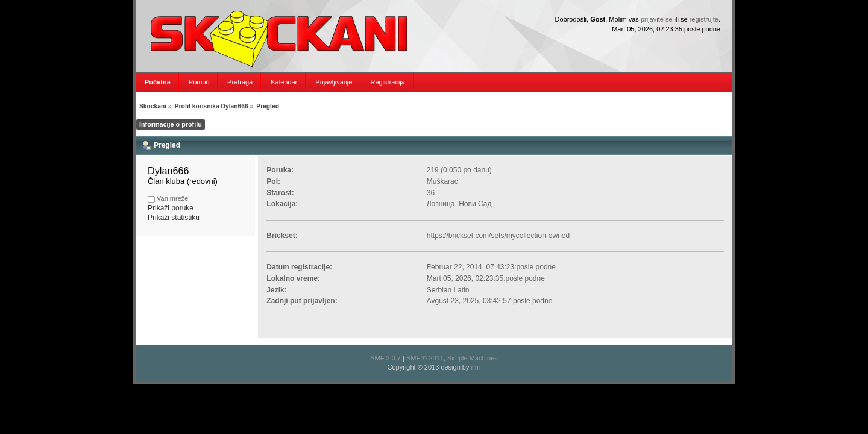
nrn (476, 367)
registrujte (704, 19)
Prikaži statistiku (174, 218)
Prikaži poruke (171, 208)
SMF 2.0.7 (385, 358)
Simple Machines (473, 358)
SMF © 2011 (425, 358)
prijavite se (657, 19)
